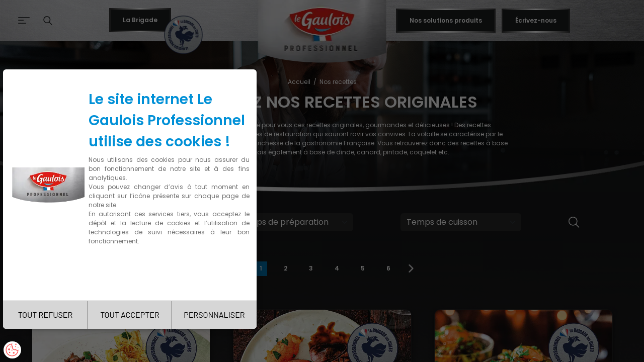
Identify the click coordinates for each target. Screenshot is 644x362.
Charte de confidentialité (132, 273)
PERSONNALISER (214, 314)
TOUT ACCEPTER (130, 314)
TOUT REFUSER (46, 314)
